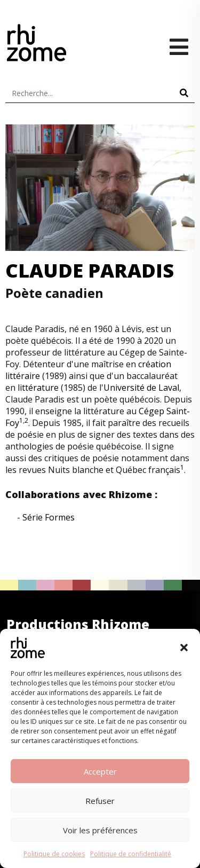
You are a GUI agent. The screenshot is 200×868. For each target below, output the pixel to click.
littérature (38, 388)
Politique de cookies (54, 854)
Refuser (100, 801)
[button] (184, 648)
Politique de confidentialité (131, 854)
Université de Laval (141, 388)
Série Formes (49, 517)
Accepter (100, 771)
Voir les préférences (100, 830)
